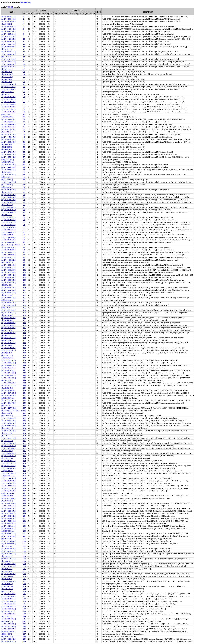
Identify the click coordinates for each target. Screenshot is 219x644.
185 (24, 478)
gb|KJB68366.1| (7, 144)
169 (24, 436)
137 (24, 363)
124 (24, 325)
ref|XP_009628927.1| (9, 220)
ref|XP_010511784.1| (9, 626)
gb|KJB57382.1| (7, 82)
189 (24, 488)
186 (24, 481)
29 (24, 87)
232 (24, 596)
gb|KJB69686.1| (7, 79)
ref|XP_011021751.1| (9, 456)
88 (24, 235)
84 (24, 225)
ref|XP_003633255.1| (9, 165)
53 (24, 147)
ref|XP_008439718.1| (9, 54)
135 (24, 360)
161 (24, 418)
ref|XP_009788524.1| (9, 365)
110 (24, 290)
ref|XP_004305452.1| (9, 260)
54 (24, 149)
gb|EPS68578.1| (7, 215)
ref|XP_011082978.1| (9, 182)
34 (24, 94)
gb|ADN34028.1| (7, 315)
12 (24, 49)
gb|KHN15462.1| (7, 569)
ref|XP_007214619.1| (9, 37)
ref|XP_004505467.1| (9, 137)
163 (24, 423)
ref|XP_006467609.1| (9, 47)
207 (24, 534)
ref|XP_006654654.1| (9, 468)
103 (24, 272)
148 (24, 385)
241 (24, 619)
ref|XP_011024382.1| (9, 488)
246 (24, 631)
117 (24, 308)
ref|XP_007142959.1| (9, 614)
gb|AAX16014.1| (7, 132)
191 (24, 493)
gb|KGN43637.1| (7, 192)
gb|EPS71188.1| (7, 172)
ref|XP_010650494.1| (9, 390)
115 (24, 303)
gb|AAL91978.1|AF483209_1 (11, 245)
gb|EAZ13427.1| (7, 556)
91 (24, 242)
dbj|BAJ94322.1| (7, 636)
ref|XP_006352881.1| (9, 370)
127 (24, 358)
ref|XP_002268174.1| (9, 122)
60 (24, 162)
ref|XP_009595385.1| (9, 155)
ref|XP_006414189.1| (9, 564)
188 (24, 486)
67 (24, 182)
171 (24, 441)
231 (24, 594)
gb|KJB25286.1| (7, 345)
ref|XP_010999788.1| (9, 124)
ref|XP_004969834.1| (9, 549)
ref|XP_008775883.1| (9, 207)
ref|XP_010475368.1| (9, 237)
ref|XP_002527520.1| (9, 348)
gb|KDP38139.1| (7, 406)
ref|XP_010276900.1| (9, 328)
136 (24, 350)
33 (24, 99)
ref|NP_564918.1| (7, 586)
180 (24, 463)
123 (24, 323)
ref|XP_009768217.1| (9, 152)
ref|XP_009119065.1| (9, 619)
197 (24, 508)
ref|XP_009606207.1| (9, 375)
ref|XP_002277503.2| (9, 408)
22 (24, 69)
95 (24, 252)
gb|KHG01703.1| (7, 94)
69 (24, 187)
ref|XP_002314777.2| (9, 438)
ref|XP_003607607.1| (9, 175)
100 (24, 265)
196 (24, 506)
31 (24, 92)
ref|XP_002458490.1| (9, 395)
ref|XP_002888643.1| (9, 601)
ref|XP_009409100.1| (9, 323)
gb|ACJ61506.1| (7, 571)
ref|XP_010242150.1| (9, 67)
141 (24, 368)
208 (24, 539)
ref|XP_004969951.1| (9, 606)
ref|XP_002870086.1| (9, 498)
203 (24, 524)
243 (24, 624)
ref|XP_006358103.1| (9, 26)
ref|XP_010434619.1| (9, 508)
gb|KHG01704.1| (7, 380)
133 (24, 345)
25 (24, 77)
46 (24, 129)
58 (24, 167)
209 (24, 536)
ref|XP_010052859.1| (9, 134)
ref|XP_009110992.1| (9, 305)
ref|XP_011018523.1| (9, 378)
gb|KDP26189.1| (7, 285)
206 (24, 531)
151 (24, 393)
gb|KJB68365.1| (7, 149)
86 (24, 230)
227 (24, 581)
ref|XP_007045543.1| (9, 513)
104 (24, 275)
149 (24, 388)
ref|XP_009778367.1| (9, 524)
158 (24, 411)
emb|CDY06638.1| (8, 358)
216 (24, 556)
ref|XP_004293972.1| (9, 52)
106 (24, 280)
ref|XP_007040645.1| (9, 318)
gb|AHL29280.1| (7, 584)
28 (24, 84)
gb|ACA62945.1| (7, 388)
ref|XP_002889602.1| (9, 225)
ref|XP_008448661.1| (9, 529)
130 (24, 338)
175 (24, 451)
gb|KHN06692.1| (7, 335)
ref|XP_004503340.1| (9, 491)
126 (24, 330)
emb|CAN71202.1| (8, 117)
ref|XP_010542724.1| (9, 343)
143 (24, 373)
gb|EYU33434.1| (7, 428)
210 (24, 541)
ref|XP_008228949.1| (9, 190)
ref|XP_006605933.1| (9, 298)
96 (24, 255)
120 (24, 315)
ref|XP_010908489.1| (9, 212)
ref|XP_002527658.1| (9, 255)
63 (24, 172)
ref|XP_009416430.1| (9, 227)
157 (24, 408)
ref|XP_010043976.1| (9, 481)
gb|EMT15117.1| (7, 621)
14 (24, 47)
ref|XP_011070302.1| (9, 401)
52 (24, 144)
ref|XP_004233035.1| (9, 39)
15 (24, 52)
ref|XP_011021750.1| (9, 446)
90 (24, 240)
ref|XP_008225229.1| (9, 42)
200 (24, 516)
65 (24, 177)
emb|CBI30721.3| (7, 114)
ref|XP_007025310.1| (9, 112)
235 (24, 604)
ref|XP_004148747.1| (9, 534)
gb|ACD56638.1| (7, 77)
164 (24, 476)
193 (24, 498)
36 (24, 104)
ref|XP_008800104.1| (9, 202)
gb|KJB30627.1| (7, 579)
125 (24, 328)
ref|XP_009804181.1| (9, 19)
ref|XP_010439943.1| (9, 486)
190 (24, 491)
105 (24, 278)
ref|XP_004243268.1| (9, 242)
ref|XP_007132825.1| (9, 283)
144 (24, 375)
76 (24, 205)
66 (24, 180)
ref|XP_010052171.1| (9, 127)
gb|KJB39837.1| (7, 330)
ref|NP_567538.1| (7, 496)
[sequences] (26, 2)
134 (24, 348)
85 (24, 227)
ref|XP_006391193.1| (9, 641)
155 (24, 403)
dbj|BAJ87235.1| (7, 355)
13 (24, 44)
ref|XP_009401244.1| (9, 139)
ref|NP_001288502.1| (9, 639)
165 (24, 426)
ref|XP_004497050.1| (9, 288)
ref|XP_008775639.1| (9, 421)
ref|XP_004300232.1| (9, 483)
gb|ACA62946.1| (7, 501)
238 (24, 611)
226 (24, 579)
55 (24, 152)
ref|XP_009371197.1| (9, 393)
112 (24, 295)
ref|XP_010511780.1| (9, 624)
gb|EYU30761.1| (7, 180)
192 (24, 496)
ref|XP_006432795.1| (9, 267)
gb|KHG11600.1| (7, 74)
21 (24, 67)
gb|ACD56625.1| (7, 185)
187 (24, 483)
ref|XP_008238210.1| (9, 303)
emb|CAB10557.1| (8, 471)
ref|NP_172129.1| (7, 235)
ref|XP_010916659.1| (9, 247)
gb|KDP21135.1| (7, 69)
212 (24, 546)
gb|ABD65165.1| (7, 451)
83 (24, 222)
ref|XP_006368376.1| (9, 423)
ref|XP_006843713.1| (9, 170)
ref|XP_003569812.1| (9, 604)
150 (24, 390)
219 (24, 564)
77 (24, 207)
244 (24, 626)
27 (24, 82)
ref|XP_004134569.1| (9, 29)
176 (24, 453)
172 (24, 443)
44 (24, 124)
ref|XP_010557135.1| (9, 257)
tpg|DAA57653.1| (7, 458)
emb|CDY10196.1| (8, 476)
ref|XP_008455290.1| (9, 197)
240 (24, 616)
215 (24, 554)
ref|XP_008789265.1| (9, 544)
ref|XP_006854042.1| (9, 275)
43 (24, 122)
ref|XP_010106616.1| (9, 119)
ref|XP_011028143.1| (9, 350)
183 (24, 471)
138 (24, 353)
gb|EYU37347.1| (7, 205)
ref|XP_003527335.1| (9, 290)
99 (24, 262)
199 (24, 513)
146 (24, 380)
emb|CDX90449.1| (8, 531)
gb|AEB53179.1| (7, 561)
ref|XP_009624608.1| (9, 97)
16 (24, 59)
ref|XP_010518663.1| (9, 473)
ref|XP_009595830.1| (9, 541)
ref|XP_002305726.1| (9, 129)
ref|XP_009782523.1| (9, 217)
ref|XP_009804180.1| (9, 21)
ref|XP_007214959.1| (9, 222)
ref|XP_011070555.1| (9, 609)
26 (24, 79)
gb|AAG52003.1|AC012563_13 (12, 411)
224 (24, 576)
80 (24, 215)
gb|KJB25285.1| (7, 353)
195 (24, 503)
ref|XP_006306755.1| (9, 240)
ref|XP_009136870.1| (9, 581)
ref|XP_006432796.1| (9, 270)
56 (24, 155)
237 (24, 609)
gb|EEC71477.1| (7, 433)
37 (24, 107)
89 (24, 237)
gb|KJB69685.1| (7, 72)
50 (24, 139)
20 (24, 64)
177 (24, 456)
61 (24, 165)
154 (24, 401)
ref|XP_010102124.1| (9, 526)
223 (24, 574)
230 (24, 591)
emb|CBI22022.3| (7, 177)
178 (24, 458)
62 (24, 170)
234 (24, 601)
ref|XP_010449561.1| (9, 506)
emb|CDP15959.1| (8, 160)
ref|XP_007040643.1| (9, 325)
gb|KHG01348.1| (7, 340)
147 (24, 383)
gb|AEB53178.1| (7, 436)
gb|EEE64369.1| (7, 634)
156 (24, 406)
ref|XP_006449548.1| (9, 64)
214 (24, 551)
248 (24, 636)
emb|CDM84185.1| (8, 493)
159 (24, 413)
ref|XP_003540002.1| (9, 157)
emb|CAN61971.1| (8, 398)
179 (24, 461)
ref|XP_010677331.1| (9, 385)
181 (24, 466)
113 (24, 298)
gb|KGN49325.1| (7, 57)
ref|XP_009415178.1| (9, 403)
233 (24, 599)
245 (24, 629)
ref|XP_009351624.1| (9, 34)
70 (24, 190)
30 (24, 89)
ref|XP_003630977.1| (9, 629)
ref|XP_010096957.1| (9, 313)
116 (24, 305)
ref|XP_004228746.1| (9, 503)
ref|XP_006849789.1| (9, 383)
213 (24, 549)
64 (24, 175)
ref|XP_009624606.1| (9, 89)
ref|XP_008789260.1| (9, 536)
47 (24, 132)
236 (24, 606)
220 (24, 566)
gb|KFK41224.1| (7, 616)
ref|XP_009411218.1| (9, 373)
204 (24, 526)
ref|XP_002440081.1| (9, 554)
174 (24, 448)
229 (24, 589)
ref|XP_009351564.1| (9, 426)
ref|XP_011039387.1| (9, 84)
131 (24, 340)
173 (24, 446)
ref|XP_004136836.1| (9, 200)
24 (24, 74)
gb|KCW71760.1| (7, 591)
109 (24, 288)
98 (24, 260)
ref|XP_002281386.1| (9, 167)
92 (24, 245)
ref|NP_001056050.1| (9, 631)
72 (24, 195)
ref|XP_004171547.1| (9, 59)
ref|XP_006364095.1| (9, 280)
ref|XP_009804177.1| (9, 16)
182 (24, 468)
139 (24, 355)
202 (24, 521)
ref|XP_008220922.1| (9, 461)
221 (24, 569)
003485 (10, 7)
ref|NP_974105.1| (7, 576)
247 (24, 634)
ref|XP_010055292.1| (9, 594)
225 (24, 586)
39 (24, 109)
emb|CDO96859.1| (8, 92)
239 (24, 614)
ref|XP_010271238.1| (9, 195)
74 (24, 200)
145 (24, 378)
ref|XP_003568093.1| (9, 418)
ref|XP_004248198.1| (9, 278)
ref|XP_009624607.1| (9, 99)
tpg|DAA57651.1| (7, 441)
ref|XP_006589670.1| (9, 333)
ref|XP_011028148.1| (9, 363)
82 (24, 220)
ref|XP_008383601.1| (9, 44)
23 (24, 72)
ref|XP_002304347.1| (9, 338)
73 (24, 197)
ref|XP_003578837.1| (9, 463)
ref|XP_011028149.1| (9, 360)
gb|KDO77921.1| (7, 49)
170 (24, 438)
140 (24, 365)
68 (24, 185)
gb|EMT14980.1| (7, 416)
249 (24, 639)
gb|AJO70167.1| (7, 413)
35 (24, 102)
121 (24, 318)
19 (24, 62)
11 (24, 42)
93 (24, 247)
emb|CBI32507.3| (7, 187)
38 (24, 112)
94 (24, 250)
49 (24, 137)
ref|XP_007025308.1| (9, 104)
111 (24, 293)
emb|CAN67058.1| (8, 162)
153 (24, 398)
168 (24, 433)
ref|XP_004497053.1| (9, 293)
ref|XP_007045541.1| (9, 521)
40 (24, 114)
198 (24, 511)
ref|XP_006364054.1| (9, 551)
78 (24, 210)
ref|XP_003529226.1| (9, 574)
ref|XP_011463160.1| (9, 478)
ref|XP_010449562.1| (9, 516)
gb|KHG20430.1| (7, 539)
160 (24, 416)
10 (24, 39)
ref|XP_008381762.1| (9, 453)
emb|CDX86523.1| (8, 300)
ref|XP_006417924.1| (9, 230)
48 (24, 134)
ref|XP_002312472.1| (9, 466)
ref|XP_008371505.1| (9, 32)
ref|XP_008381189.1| (9, 210)
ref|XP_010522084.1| (9, 272)
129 (24, 335)
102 (24, 270)
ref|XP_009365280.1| (9, 265)
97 (24, 257)
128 (24, 333)
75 (24, 202)
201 (24, 518)
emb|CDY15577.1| (8, 308)
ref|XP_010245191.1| (9, 252)
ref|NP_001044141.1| (9, 559)
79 (24, 212)
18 (24, 57)
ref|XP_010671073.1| (9, 62)
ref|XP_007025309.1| (9, 107)
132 (24, 343)
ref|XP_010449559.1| (9, 518)
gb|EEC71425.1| (7, 546)
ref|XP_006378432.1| (9, 448)
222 (24, 571)
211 (24, 544)
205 (24, 529)
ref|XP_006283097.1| (9, 511)
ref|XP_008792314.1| (9, 599)
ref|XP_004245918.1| (9, 443)
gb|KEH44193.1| (7, 262)
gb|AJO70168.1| (7, 24)
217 (24, 559)
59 (24, 160)
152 (24, 395)
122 (24, 320)
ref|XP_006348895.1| (9, 250)
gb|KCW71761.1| (7, 589)
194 (24, 501)
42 (24, 119)
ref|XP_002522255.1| (9, 102)
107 (24, 283)
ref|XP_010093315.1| (9, 566)
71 (24, 192)
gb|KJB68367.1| (7, 147)
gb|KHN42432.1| (7, 295)
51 (24, 142)
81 (24, 217)
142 (24, 370)
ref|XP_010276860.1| (9, 596)
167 (24, 431)
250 (24, 641)
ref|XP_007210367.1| (9, 310)
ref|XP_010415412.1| (9, 611)
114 (24, 300)
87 (24, 232)
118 (24, 310)
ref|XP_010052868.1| (9, 142)
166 (24, 428)
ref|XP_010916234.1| (9, 368)
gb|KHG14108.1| (7, 320)
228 (24, 584)
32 (24, 97)
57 (24, 157)
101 (24, 267)
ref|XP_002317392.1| (9, 87)
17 (24, 54)
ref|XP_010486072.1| (9, 232)
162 (24, 421)
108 (24, 285)
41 (24, 117)
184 (24, 473)
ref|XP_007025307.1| (9, 109)
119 (24, 313)
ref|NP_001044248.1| (9, 431)
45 (24, 127)
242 (24, 621)
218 (24, 561)
